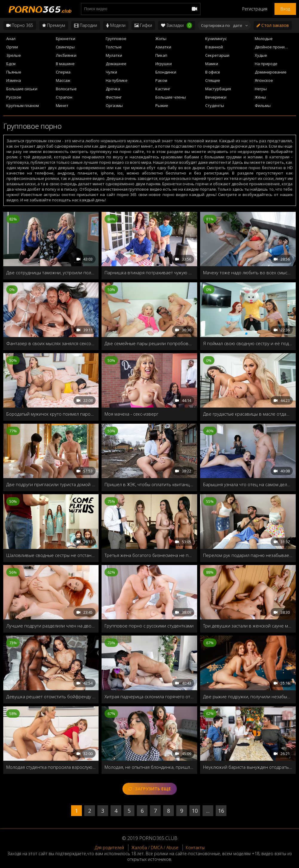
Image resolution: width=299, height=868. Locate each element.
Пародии (86, 25)
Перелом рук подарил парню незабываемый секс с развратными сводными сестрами (248, 555)
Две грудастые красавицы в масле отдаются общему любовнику (248, 414)
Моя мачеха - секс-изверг (131, 414)
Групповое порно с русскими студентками (149, 626)
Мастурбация (218, 89)
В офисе (213, 72)
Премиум (54, 25)
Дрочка (113, 89)
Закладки (177, 25)
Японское (264, 80)
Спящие (213, 80)
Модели (116, 25)
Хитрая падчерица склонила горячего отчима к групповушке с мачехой (149, 696)
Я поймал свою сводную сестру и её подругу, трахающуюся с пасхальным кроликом (248, 343)
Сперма (63, 72)
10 (195, 811)
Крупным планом (23, 105)
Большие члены (171, 97)
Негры (261, 89)
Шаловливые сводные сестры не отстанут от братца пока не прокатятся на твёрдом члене (51, 555)
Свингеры (65, 47)
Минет (62, 105)
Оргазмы (114, 105)
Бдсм (11, 64)
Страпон (64, 97)
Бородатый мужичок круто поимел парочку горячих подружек (51, 414)
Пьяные (14, 72)
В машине (65, 64)
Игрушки (164, 64)
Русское (14, 97)
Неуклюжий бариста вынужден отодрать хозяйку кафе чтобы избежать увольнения (248, 767)
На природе (266, 64)
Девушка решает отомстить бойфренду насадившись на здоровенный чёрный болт (51, 696)
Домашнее (116, 64)
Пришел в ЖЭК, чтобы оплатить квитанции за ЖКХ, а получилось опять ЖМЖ (149, 484)
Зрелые (14, 55)
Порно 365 (20, 25)
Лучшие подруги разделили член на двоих (51, 626)
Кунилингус (216, 39)
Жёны (260, 97)
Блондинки (166, 72)
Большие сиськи (22, 89)
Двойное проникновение (275, 47)
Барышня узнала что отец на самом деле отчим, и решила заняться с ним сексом (248, 484)
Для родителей (109, 848)
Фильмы (263, 105)
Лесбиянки (66, 55)
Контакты (195, 848)
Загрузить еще (150, 789)
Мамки (212, 64)
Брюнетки (66, 39)
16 (221, 811)
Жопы (161, 39)
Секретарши (217, 55)
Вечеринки (216, 97)
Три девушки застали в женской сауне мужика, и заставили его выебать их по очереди (248, 626)
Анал (11, 39)
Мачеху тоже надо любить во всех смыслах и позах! (248, 273)
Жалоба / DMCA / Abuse (155, 848)
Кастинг (163, 89)
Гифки (143, 25)
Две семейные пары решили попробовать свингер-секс (149, 343)
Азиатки (163, 47)
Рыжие (162, 105)
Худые (261, 55)
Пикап (161, 55)
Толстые (114, 47)
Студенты (215, 105)
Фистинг (114, 97)
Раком (161, 80)
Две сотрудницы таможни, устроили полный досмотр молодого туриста (51, 273)
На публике (117, 80)
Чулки (111, 72)
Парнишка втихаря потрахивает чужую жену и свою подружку (149, 273)
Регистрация (255, 9)
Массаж (63, 80)
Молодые (264, 39)
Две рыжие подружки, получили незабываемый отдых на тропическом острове (248, 696)
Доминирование (271, 72)
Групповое (116, 39)
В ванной (214, 47)
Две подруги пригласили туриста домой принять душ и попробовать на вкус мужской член (51, 484)
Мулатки (114, 55)
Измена (14, 80)
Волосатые (66, 89)
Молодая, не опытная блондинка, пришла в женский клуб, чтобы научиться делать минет (149, 767)
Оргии (12, 47)
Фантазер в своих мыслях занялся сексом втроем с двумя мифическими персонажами (51, 343)
